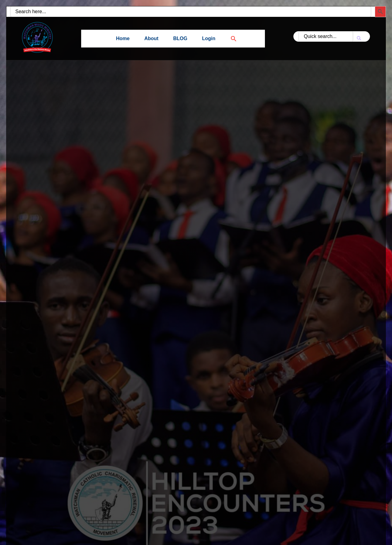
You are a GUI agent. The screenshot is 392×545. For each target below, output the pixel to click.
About (151, 38)
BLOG (180, 38)
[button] (230, 38)
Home (123, 38)
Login (209, 38)
